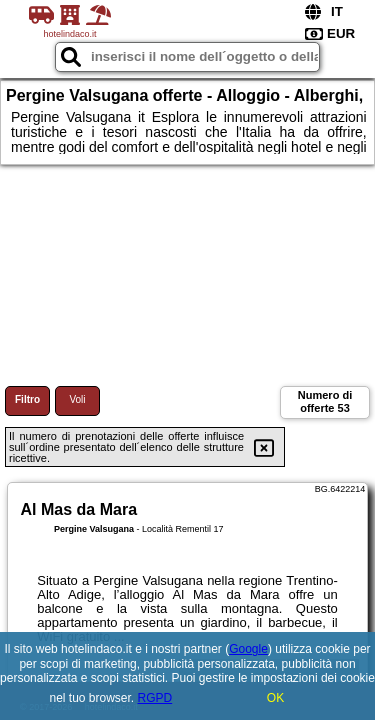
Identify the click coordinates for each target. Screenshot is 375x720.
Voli (77, 399)
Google (248, 649)
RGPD (155, 698)
